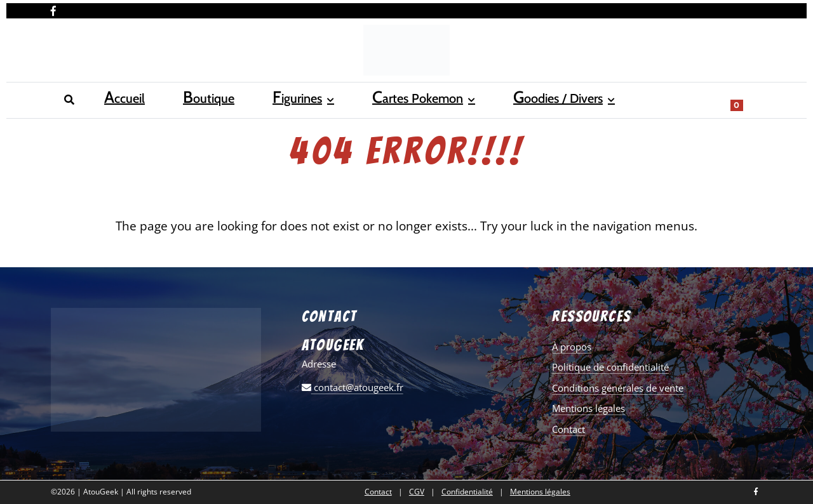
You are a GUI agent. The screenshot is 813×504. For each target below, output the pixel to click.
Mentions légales (588, 408)
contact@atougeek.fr (353, 387)
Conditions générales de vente (618, 388)
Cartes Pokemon (285, 99)
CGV (417, 492)
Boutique (127, 99)
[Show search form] (746, 99)
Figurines (190, 99)
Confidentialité (467, 492)
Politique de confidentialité (610, 367)
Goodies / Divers (400, 99)
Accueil (68, 99)
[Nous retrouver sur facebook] (53, 8)
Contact (568, 429)
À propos (572, 347)
